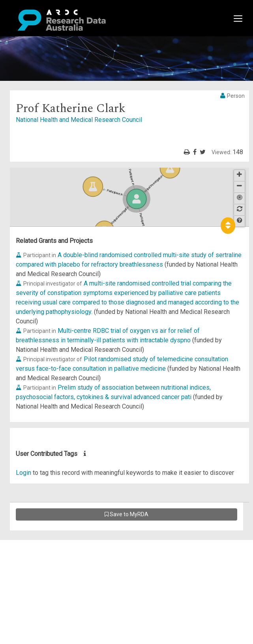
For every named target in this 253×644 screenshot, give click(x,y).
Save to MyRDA (126, 514)
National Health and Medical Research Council (79, 120)
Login (23, 473)
